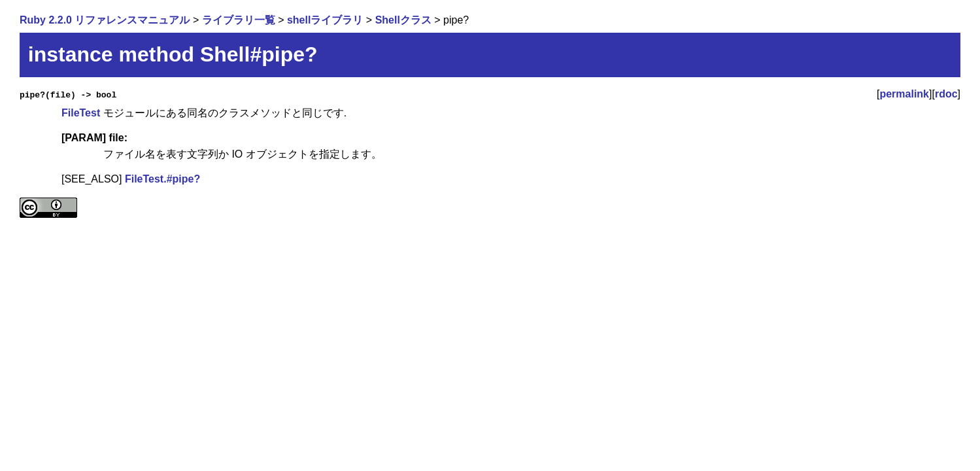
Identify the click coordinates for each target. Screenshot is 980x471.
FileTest (81, 113)
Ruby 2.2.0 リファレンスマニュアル (105, 20)
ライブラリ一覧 (239, 20)
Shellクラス (403, 20)
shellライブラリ (325, 20)
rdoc (946, 94)
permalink (904, 94)
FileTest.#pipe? (162, 179)
